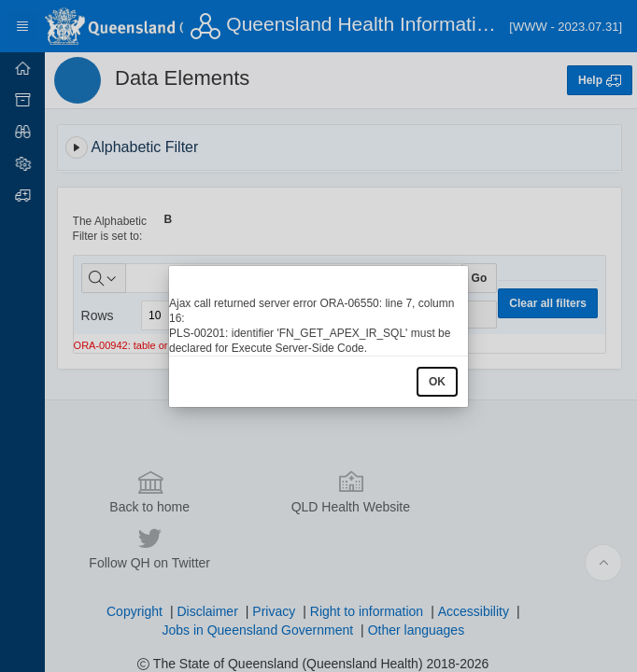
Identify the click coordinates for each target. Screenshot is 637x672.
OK (437, 382)
